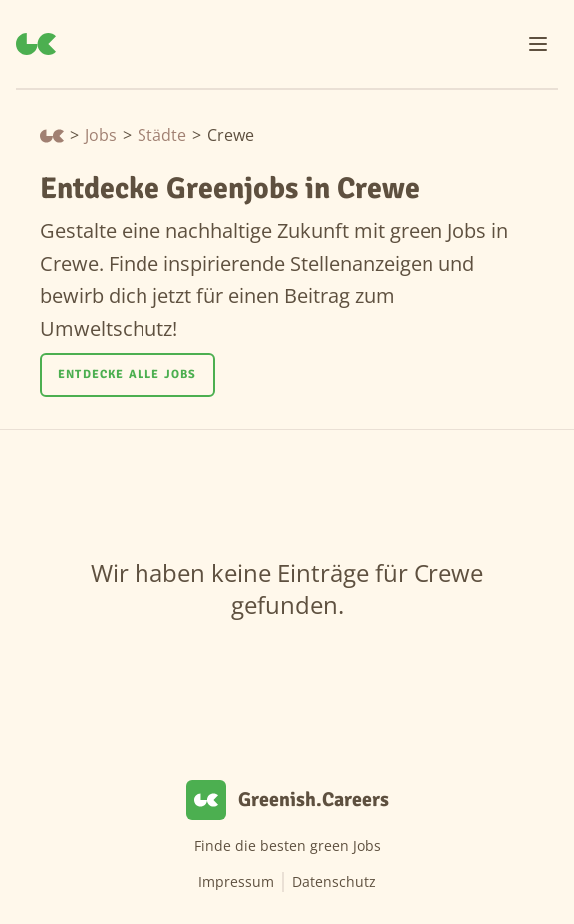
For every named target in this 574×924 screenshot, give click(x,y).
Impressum (236, 882)
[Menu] (538, 44)
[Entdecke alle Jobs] (128, 375)
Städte (162, 135)
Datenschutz (334, 882)
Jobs (101, 135)
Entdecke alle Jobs (128, 374)
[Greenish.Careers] (36, 44)
